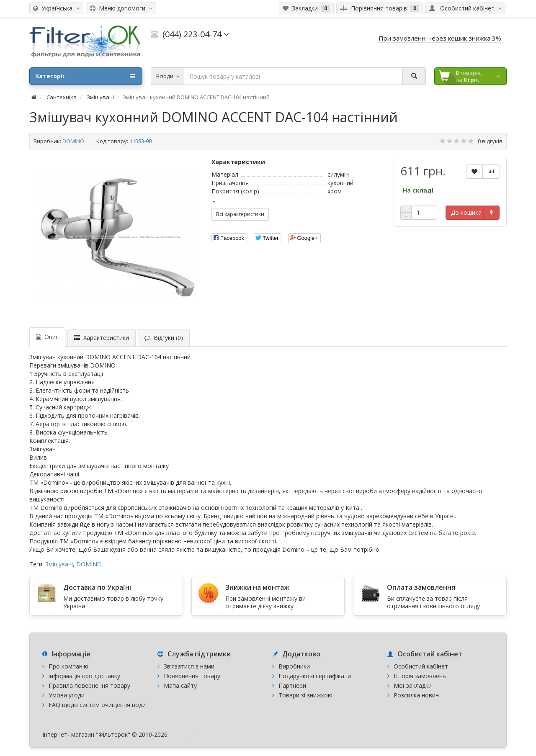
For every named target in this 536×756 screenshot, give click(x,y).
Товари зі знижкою (305, 695)
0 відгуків (490, 141)
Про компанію (68, 666)
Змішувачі (59, 564)
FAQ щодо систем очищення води (97, 705)
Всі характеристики (240, 214)
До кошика (466, 212)
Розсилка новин (416, 695)
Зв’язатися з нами (189, 666)
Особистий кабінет (421, 666)
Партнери (292, 685)
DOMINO (73, 141)
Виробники (294, 666)
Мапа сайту (180, 685)
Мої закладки (413, 685)
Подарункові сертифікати (315, 676)
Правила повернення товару (89, 685)
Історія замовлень (420, 676)
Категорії (85, 76)
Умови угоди (67, 695)
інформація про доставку (84, 676)
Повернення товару (192, 676)
